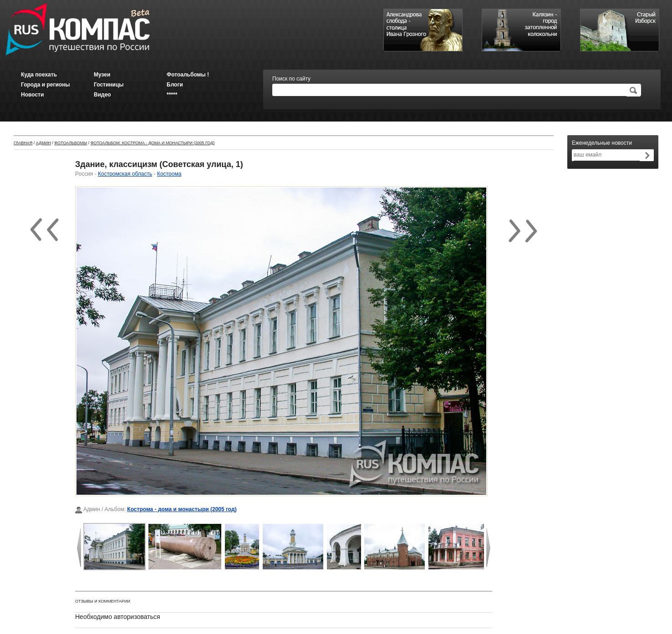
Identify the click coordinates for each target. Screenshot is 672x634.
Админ (43, 143)
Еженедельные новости (602, 143)
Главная (23, 143)
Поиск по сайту (291, 79)
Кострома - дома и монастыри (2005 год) (182, 509)
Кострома (169, 174)
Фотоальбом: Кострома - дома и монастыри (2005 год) (153, 143)
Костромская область (125, 174)
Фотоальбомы (71, 143)
